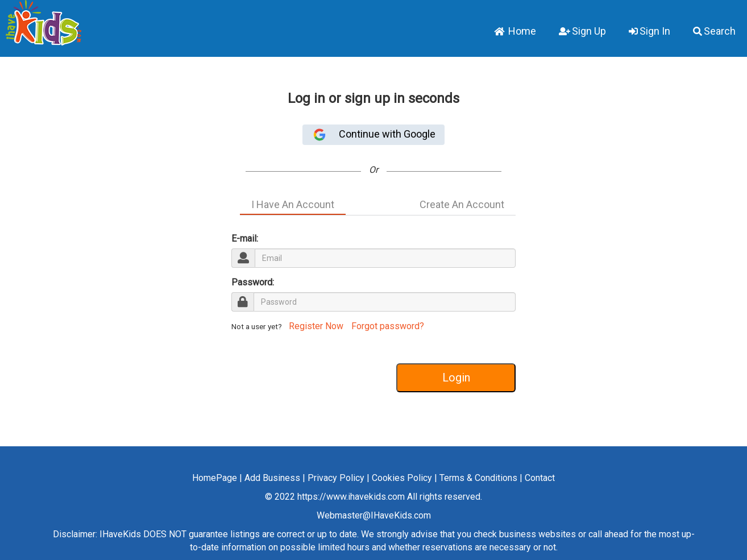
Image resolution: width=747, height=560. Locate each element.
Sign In (650, 31)
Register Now (315, 326)
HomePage (215, 478)
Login (456, 378)
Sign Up (582, 31)
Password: (253, 282)
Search (714, 31)
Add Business (272, 478)
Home (515, 31)
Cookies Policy (402, 478)
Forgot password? (388, 326)
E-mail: (245, 238)
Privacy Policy (336, 478)
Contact (540, 478)
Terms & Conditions (478, 478)
